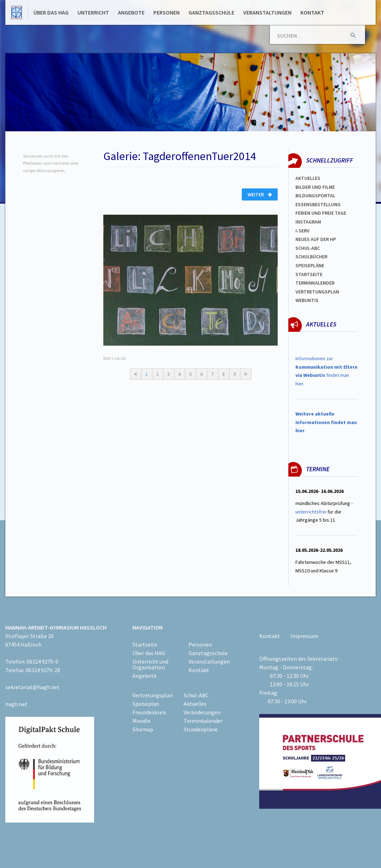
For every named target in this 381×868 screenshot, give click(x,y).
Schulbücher (311, 257)
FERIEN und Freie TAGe (321, 213)
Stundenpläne (201, 729)
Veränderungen (202, 712)
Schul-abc (308, 248)
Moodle (141, 721)
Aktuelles (308, 178)
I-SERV (303, 231)
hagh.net (16, 704)
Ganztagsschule (211, 12)
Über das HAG (51, 12)
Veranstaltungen (267, 12)
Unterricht (93, 12)
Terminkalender (315, 283)
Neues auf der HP (316, 239)
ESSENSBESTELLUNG (318, 204)
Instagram (308, 222)
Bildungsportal (315, 196)
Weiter (260, 194)
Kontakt (312, 12)
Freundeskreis (149, 712)
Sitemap (143, 729)
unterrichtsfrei (311, 512)
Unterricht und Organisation (150, 664)
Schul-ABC (196, 695)
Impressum (304, 636)
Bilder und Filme (315, 187)
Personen (167, 12)
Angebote (131, 12)
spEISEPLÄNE (310, 265)
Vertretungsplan (317, 292)
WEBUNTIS (307, 300)
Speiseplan (146, 704)
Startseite (309, 274)
